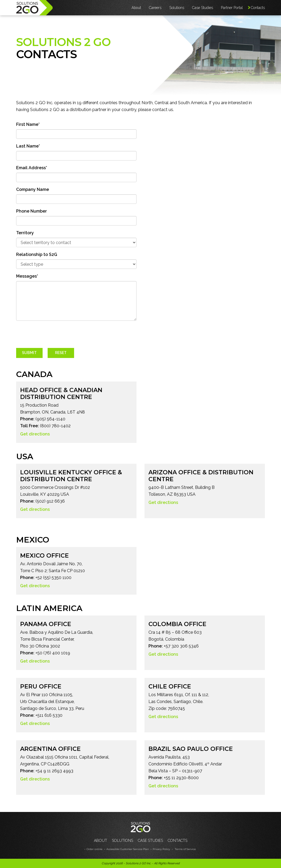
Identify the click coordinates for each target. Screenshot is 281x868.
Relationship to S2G (37, 254)
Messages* (27, 276)
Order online (94, 849)
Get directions (35, 434)
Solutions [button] (177, 8)
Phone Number (31, 211)
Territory (25, 233)
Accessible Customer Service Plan (128, 849)
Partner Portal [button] (232, 8)
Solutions (123, 841)
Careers (155, 8)
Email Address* (32, 168)
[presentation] (56, 335)
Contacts (258, 8)
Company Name (33, 189)
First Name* (28, 124)
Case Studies (203, 8)
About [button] (136, 8)
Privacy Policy (161, 849)
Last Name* (28, 146)
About (101, 841)
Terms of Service (185, 849)
